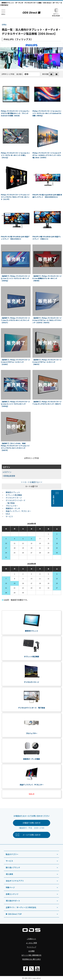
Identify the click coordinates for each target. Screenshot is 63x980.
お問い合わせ (61, 500)
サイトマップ (31, 947)
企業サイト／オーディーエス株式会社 (21, 907)
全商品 (4, 24)
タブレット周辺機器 (14, 495)
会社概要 (31, 951)
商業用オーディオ (13, 508)
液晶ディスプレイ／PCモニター (18, 511)
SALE (8, 514)
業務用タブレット (13, 492)
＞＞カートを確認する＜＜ (32, 482)
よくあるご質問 (31, 943)
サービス (9, 516)
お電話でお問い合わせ (32, 823)
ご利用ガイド (31, 939)
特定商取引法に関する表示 (31, 959)
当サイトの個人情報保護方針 (31, 955)
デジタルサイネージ (14, 498)
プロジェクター (12, 506)
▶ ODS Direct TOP (14, 914)
